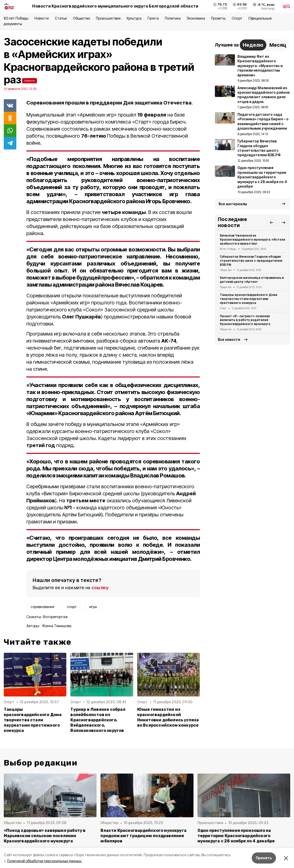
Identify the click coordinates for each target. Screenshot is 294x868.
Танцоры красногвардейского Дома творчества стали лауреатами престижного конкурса (33, 720)
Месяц (278, 45)
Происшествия (108, 18)
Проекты (218, 18)
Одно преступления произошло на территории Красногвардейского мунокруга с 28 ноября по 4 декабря (236, 836)
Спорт (237, 18)
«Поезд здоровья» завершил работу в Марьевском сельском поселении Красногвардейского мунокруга (45, 836)
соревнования (42, 607)
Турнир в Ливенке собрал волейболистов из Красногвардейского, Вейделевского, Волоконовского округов (98, 720)
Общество (81, 18)
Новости (41, 18)
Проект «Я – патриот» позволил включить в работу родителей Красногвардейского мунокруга (245, 320)
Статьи (61, 18)
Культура (134, 18)
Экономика (196, 18)
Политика (173, 18)
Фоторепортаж (55, 617)
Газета (153, 18)
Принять (264, 858)
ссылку (100, 588)
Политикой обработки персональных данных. (45, 861)
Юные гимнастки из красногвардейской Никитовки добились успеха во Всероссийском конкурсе (168, 717)
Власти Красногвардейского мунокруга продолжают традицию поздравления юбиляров (143, 836)
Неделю (253, 45)
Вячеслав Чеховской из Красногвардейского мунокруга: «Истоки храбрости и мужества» (252, 239)
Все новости (229, 339)
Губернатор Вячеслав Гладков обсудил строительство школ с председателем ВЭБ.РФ (251, 261)
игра (93, 607)
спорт (72, 607)
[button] (271, 222)
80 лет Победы (16, 18)
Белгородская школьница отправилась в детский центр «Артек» (252, 280)
